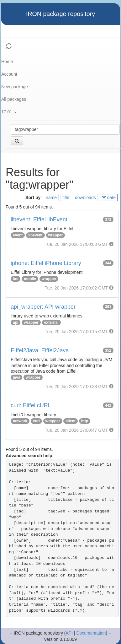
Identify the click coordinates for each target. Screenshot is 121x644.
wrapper (56, 235)
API (69, 633)
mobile (30, 279)
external (51, 322)
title (66, 198)
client (70, 421)
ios (16, 279)
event (18, 235)
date (109, 198)
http (85, 421)
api (16, 322)
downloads (85, 198)
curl (36, 421)
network (20, 421)
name (51, 198)
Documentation (91, 633)
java (16, 377)
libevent (35, 235)
